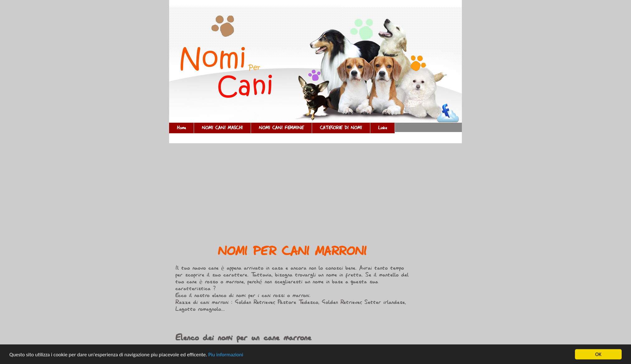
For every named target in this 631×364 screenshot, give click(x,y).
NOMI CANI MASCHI (222, 128)
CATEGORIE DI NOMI (341, 128)
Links (382, 128)
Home (181, 128)
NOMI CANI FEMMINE (281, 128)
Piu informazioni (226, 355)
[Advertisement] (292, 196)
